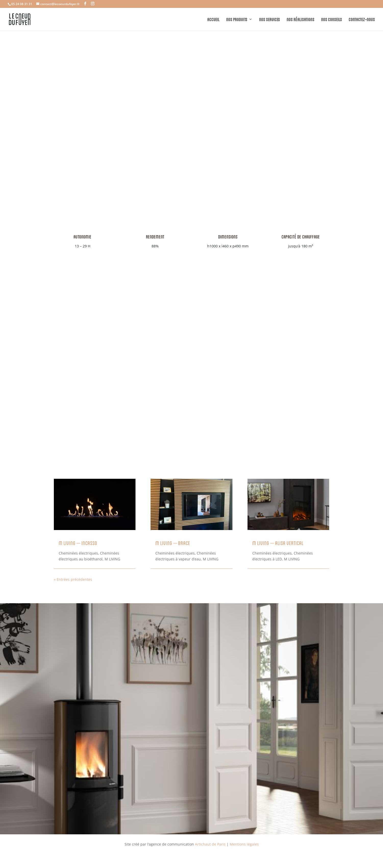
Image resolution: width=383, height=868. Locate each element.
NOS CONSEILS (331, 19)
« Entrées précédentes (73, 579)
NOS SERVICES (269, 19)
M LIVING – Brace (173, 543)
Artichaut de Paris (210, 844)
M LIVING (112, 559)
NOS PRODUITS (237, 19)
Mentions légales (244, 844)
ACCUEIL (213, 19)
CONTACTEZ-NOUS (362, 19)
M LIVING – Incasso (78, 543)
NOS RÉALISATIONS (300, 19)
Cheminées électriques (78, 553)
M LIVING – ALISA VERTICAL (278, 543)
